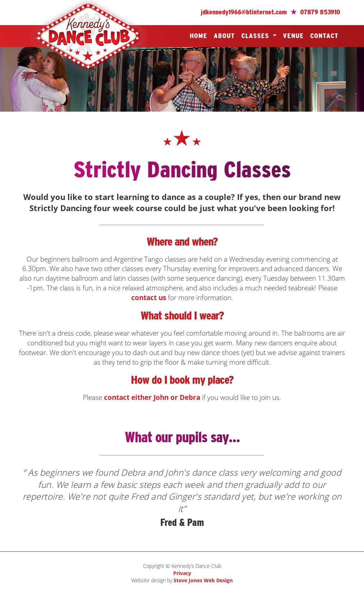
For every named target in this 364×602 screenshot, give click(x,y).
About (224, 36)
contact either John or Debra (152, 397)
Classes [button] (256, 36)
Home (198, 36)
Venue (293, 36)
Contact (324, 36)
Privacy (182, 573)
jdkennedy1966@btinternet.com (244, 12)
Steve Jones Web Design (203, 580)
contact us (149, 297)
